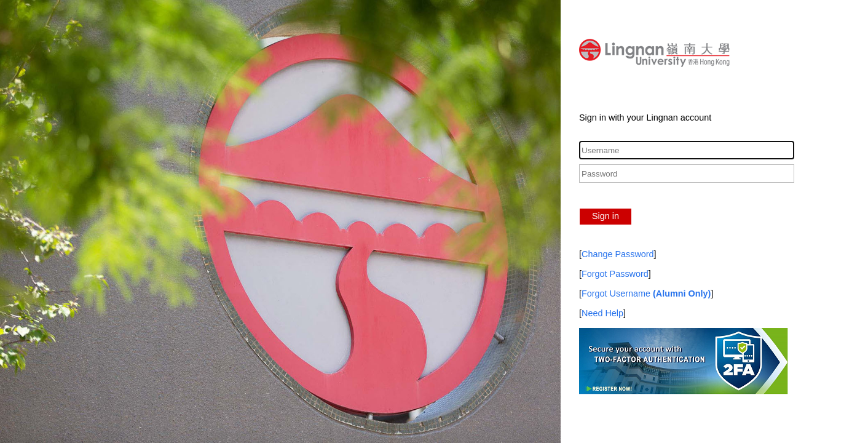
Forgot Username (646, 293)
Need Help (602, 313)
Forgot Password (615, 274)
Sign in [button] (606, 216)
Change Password (618, 254)
